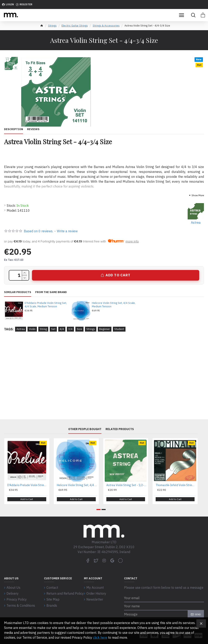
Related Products (120, 429)
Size (79, 329)
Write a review (67, 231)
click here (100, 637)
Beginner (105, 329)
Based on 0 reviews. (39, 231)
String (43, 329)
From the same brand (51, 292)
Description (14, 129)
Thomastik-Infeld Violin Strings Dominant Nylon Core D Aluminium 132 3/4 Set (176, 486)
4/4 (62, 329)
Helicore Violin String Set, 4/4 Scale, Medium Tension (114, 305)
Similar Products (18, 292)
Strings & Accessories (106, 26)
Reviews (33, 129)
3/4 (70, 329)
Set (53, 329)
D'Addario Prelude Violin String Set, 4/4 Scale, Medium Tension (46, 305)
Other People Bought (85, 429)
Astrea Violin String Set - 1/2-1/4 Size (127, 486)
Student (119, 329)
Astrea (21, 329)
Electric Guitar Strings (75, 26)
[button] (98, 510)
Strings (52, 26)
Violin (32, 329)
